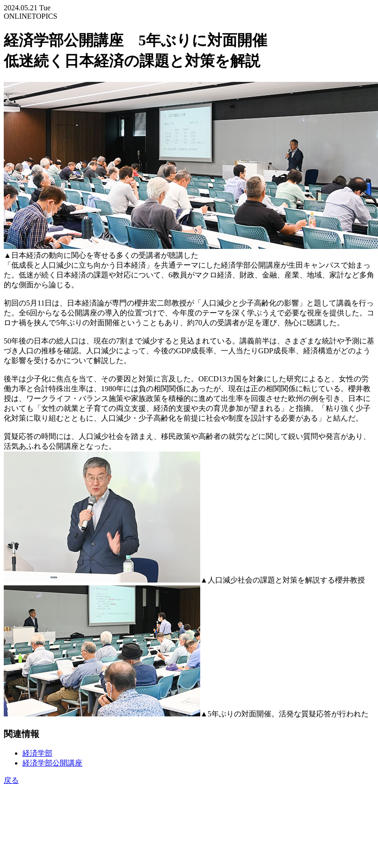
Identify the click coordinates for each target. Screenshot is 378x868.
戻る (11, 780)
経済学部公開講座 (52, 763)
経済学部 (37, 753)
